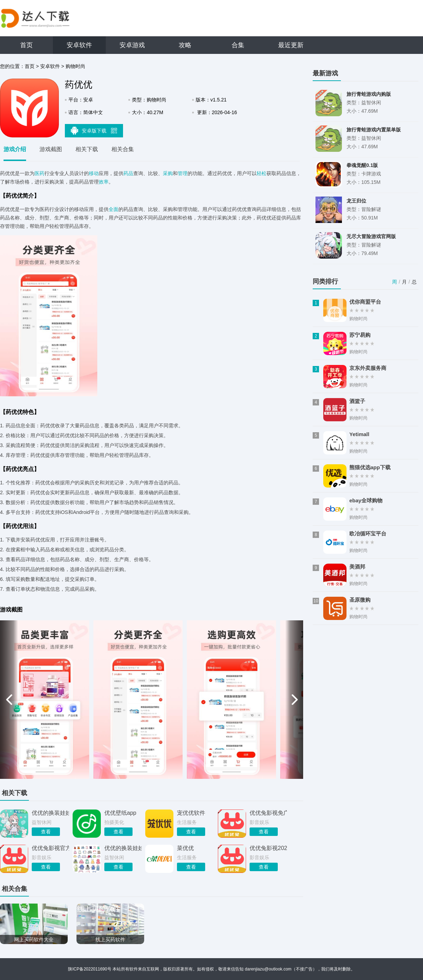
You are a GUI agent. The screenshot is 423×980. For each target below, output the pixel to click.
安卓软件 (79, 45)
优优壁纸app (120, 813)
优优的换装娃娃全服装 (123, 848)
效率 (104, 182)
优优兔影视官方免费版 (50, 848)
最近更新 (291, 45)
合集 (238, 45)
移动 (94, 173)
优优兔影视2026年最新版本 (268, 848)
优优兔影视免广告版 (268, 813)
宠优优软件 (191, 813)
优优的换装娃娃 (50, 813)
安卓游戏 (132, 45)
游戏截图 (51, 149)
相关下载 (87, 149)
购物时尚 (75, 66)
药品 (128, 173)
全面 (114, 209)
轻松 (262, 173)
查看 (46, 832)
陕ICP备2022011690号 (90, 969)
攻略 (185, 45)
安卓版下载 (94, 130)
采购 (168, 173)
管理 (183, 173)
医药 (39, 173)
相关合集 (123, 149)
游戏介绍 (15, 149)
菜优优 (185, 848)
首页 (26, 45)
